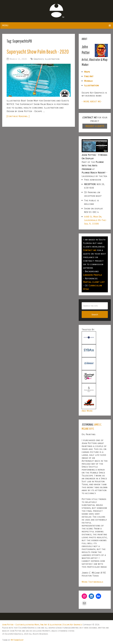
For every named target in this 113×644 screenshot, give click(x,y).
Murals (88, 81)
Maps (87, 72)
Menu (5, 25)
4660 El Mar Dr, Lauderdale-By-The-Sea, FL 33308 (95, 220)
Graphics (39, 59)
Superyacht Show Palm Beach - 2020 (38, 52)
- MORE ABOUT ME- (92, 101)
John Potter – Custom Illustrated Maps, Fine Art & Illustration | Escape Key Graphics (42, 625)
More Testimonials (92, 582)
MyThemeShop (17, 640)
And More (87, 411)
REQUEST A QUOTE (95, 126)
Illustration (52, 59)
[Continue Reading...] (18, 116)
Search (95, 315)
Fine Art (89, 76)
